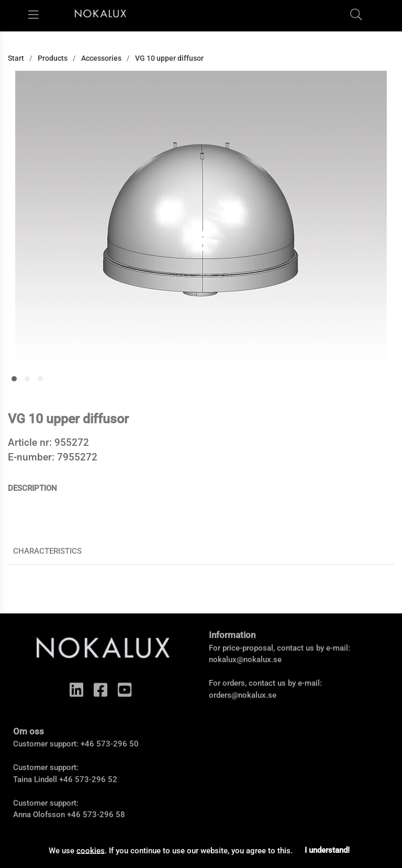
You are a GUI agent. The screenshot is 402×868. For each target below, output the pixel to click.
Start (16, 58)
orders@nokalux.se (243, 695)
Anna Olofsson (39, 815)
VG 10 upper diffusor (169, 58)
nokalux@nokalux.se (245, 660)
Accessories (101, 58)
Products (53, 58)
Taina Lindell (35, 779)
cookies (91, 850)
